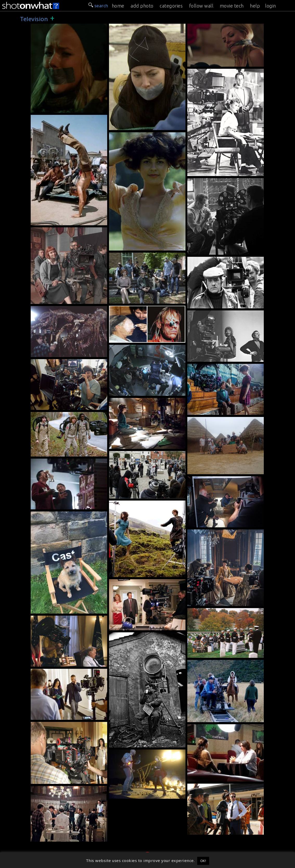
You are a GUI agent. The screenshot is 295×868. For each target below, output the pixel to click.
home (118, 6)
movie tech (232, 6)
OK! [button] (203, 861)
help (255, 6)
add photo (142, 6)
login (271, 6)
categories (171, 6)
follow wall (201, 6)
